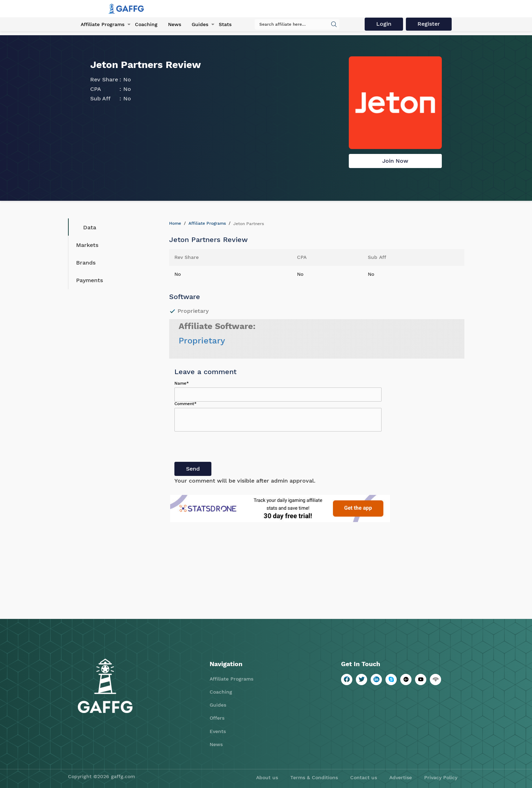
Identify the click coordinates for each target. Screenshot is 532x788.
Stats (225, 24)
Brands (86, 263)
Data (84, 227)
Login (384, 24)
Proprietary (202, 341)
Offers (217, 718)
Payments (89, 280)
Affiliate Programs (103, 24)
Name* (182, 383)
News (175, 24)
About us (267, 777)
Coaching (146, 24)
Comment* (185, 404)
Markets (87, 245)
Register (429, 24)
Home (175, 223)
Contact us (364, 777)
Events (218, 731)
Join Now (395, 161)
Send (193, 469)
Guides (200, 24)
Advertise (401, 777)
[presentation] (228, 448)
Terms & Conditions (314, 777)
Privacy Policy (441, 777)
